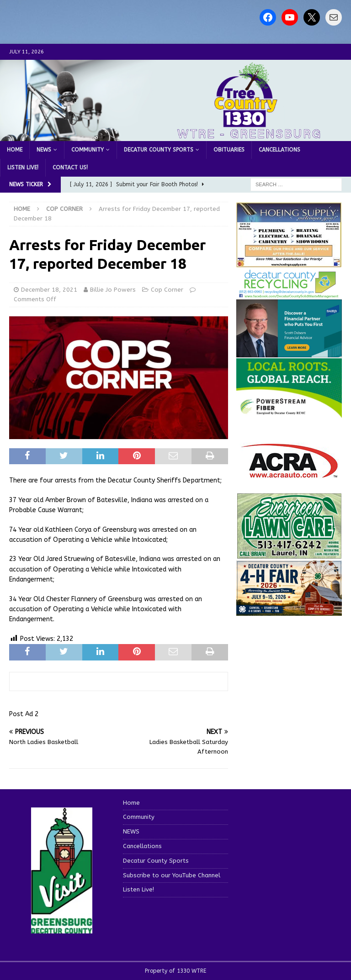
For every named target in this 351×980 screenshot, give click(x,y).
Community (88, 150)
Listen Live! (23, 168)
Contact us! (70, 168)
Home (15, 150)
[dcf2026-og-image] (289, 611)
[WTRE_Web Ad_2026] (289, 413)
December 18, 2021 (49, 290)
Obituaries (229, 150)
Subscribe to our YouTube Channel (172, 875)
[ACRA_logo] (289, 474)
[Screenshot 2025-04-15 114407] (289, 554)
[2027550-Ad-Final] (289, 352)
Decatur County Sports (159, 150)
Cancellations (279, 150)
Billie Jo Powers (113, 290)
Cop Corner (167, 290)
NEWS (44, 150)
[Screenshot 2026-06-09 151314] (289, 293)
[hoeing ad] (289, 263)
